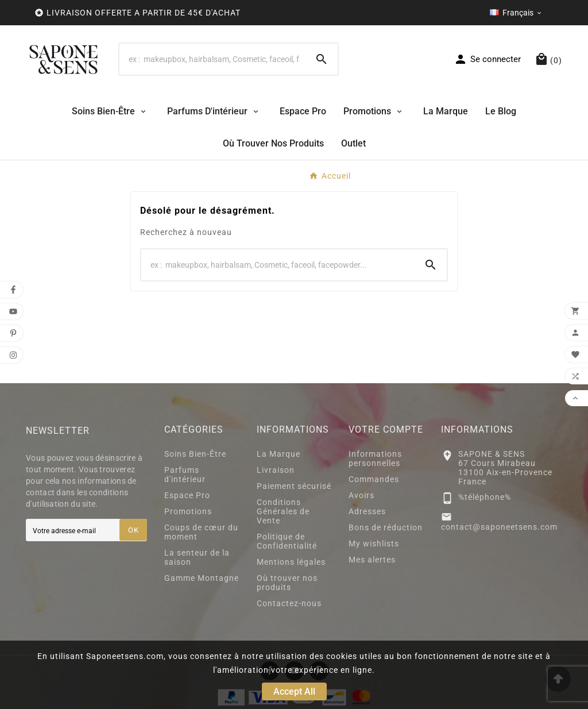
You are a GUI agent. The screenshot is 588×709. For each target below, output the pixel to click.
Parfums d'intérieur (185, 475)
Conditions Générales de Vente (283, 511)
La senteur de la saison (197, 557)
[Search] (212, 59)
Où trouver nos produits (287, 583)
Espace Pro (187, 495)
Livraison (276, 470)
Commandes (374, 479)
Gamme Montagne (202, 578)
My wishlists (374, 544)
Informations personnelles (375, 458)
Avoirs (361, 495)
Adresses (367, 511)
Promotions (188, 511)
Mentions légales (291, 562)
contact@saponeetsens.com (499, 527)
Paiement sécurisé (294, 486)
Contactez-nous (289, 603)
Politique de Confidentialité (287, 541)
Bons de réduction (386, 527)
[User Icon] (487, 59)
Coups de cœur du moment (201, 532)
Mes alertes (372, 560)
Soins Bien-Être (195, 454)
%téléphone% (485, 497)
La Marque (278, 454)
